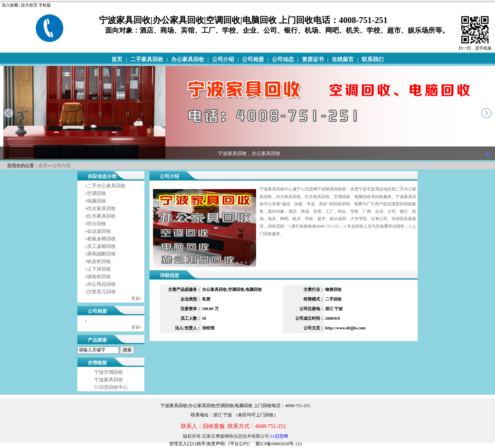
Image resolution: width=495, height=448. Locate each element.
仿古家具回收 (101, 209)
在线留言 (343, 59)
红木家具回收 (101, 216)
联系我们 (373, 59)
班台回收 (97, 224)
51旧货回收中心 (111, 387)
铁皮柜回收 (99, 261)
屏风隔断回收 (101, 254)
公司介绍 (223, 59)
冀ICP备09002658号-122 (279, 444)
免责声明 (216, 444)
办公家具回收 (188, 59)
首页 (117, 59)
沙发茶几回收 (101, 292)
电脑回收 (97, 201)
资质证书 (313, 59)
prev (9, 113)
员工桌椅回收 (101, 246)
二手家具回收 (147, 59)
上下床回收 (99, 269)
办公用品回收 (101, 284)
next (486, 113)
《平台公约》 (239, 444)
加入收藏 (10, 5)
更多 (135, 298)
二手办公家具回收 (106, 186)
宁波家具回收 (109, 380)
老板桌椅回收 (101, 239)
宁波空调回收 (109, 372)
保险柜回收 (99, 277)
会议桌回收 (99, 231)
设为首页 (29, 5)
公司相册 (253, 59)
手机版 (45, 5)
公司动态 (283, 59)
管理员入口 (180, 444)
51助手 (199, 444)
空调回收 (97, 193)
